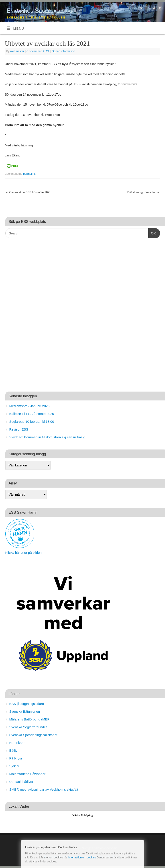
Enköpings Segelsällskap (40, 11)
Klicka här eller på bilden (23, 553)
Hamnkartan (18, 743)
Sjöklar (14, 766)
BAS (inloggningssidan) (27, 704)
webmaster (17, 51)
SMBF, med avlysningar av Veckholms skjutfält (44, 789)
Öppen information (63, 51)
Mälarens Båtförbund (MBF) (30, 719)
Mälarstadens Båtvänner (27, 774)
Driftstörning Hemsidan (143, 192)
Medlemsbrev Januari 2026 (30, 406)
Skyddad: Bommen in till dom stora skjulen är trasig (47, 437)
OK (152, 233)
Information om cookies (82, 858)
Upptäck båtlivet (21, 782)
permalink (29, 174)
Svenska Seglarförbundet (28, 727)
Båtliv (13, 750)
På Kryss (16, 758)
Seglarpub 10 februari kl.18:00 (32, 422)
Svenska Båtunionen (25, 711)
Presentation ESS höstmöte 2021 (29, 192)
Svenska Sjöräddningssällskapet (33, 735)
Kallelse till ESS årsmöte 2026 (32, 414)
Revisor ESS (19, 429)
